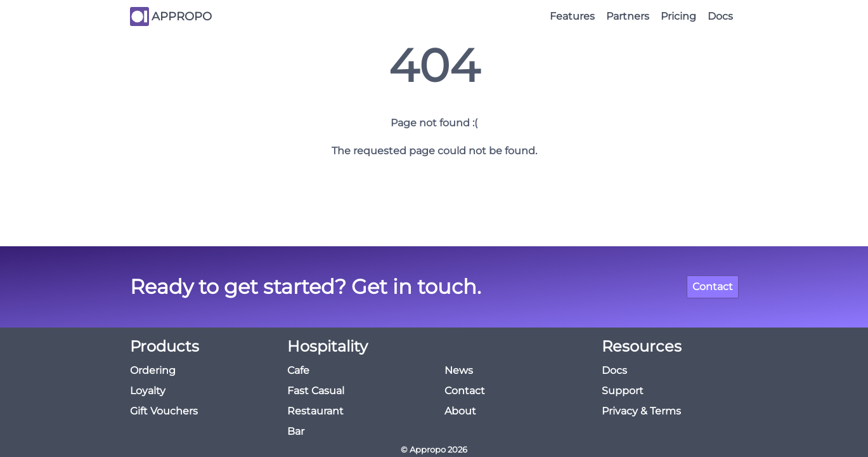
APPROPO (182, 17)
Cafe (298, 370)
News (459, 370)
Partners (628, 16)
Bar (296, 431)
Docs (720, 16)
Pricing (678, 16)
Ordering (153, 370)
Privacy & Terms (641, 411)
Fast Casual (316, 391)
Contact (713, 287)
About (460, 411)
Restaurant (315, 411)
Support (623, 391)
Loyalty (148, 391)
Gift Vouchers (164, 411)
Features (572, 16)
